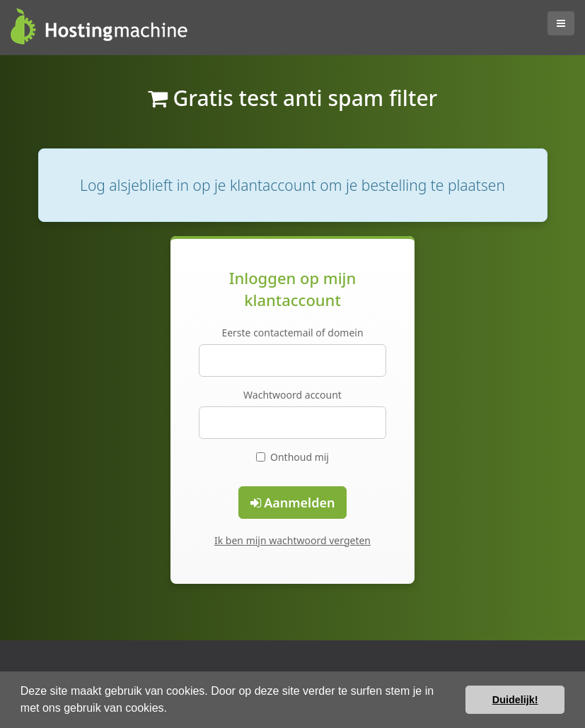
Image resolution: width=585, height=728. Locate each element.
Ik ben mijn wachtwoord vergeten (292, 540)
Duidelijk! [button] (515, 700)
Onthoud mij (292, 457)
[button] (172, 710)
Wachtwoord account (292, 395)
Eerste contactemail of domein (292, 333)
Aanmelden (293, 503)
